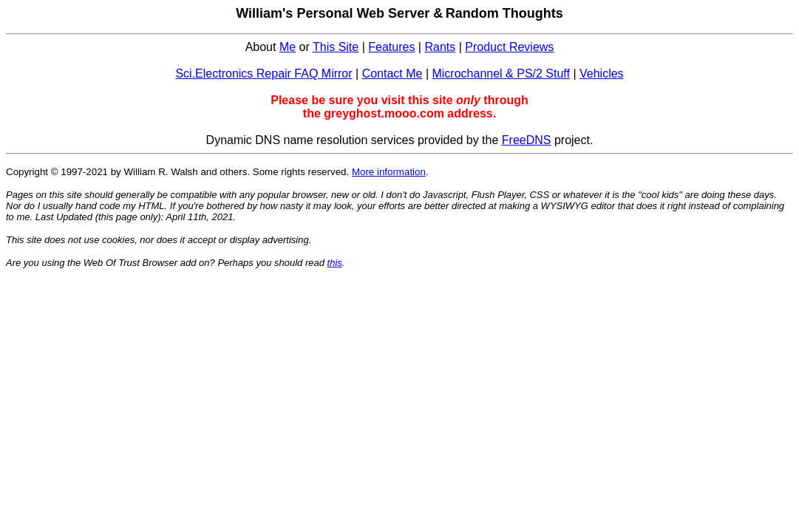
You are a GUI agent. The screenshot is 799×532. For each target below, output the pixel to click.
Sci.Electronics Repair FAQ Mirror (263, 74)
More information (389, 172)
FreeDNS (527, 140)
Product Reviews (509, 47)
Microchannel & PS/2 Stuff (500, 74)
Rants (440, 47)
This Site (336, 47)
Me (288, 47)
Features (391, 47)
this (335, 263)
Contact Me (392, 74)
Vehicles (602, 74)
